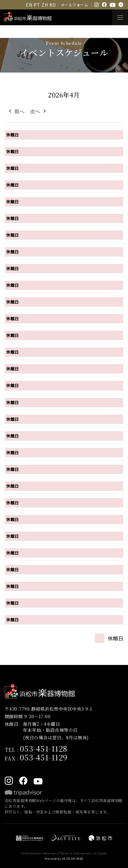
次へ (39, 112)
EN (29, 5)
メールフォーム (74, 5)
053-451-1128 (44, 748)
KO (53, 5)
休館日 (12, 135)
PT (37, 5)
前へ (16, 112)
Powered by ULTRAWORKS (64, 859)
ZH (45, 5)
